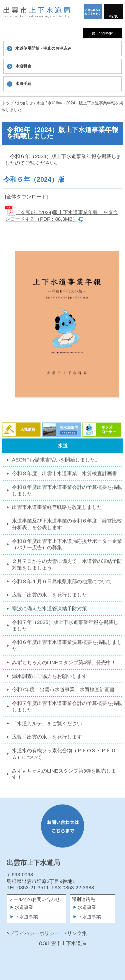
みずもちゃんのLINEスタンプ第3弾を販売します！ (64, 774)
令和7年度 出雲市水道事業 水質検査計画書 (63, 689)
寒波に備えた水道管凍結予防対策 (49, 608)
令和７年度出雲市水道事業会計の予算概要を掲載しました (67, 706)
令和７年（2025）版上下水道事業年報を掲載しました (65, 625)
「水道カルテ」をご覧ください (47, 723)
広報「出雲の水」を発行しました (49, 595)
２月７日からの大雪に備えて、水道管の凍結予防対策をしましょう (67, 564)
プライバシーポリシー (34, 933)
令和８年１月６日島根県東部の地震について (62, 581)
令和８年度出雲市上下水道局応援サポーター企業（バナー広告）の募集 (67, 544)
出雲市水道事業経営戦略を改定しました (57, 507)
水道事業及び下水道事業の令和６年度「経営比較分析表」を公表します (67, 524)
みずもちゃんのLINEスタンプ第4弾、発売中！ (64, 662)
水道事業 (24, 907)
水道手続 (23, 84)
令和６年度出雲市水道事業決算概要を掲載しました (67, 645)
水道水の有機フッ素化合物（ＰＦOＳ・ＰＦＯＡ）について (64, 754)
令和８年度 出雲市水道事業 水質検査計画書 (64, 473)
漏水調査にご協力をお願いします (49, 676)
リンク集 (77, 933)
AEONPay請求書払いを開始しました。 (56, 460)
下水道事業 (26, 917)
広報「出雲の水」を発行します (47, 737)
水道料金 (23, 66)
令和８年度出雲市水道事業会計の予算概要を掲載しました (67, 490)
